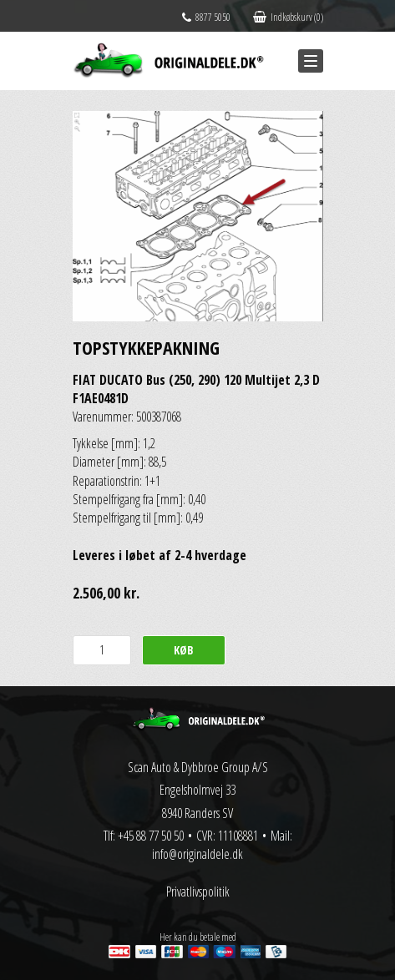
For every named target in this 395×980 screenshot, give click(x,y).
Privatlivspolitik (198, 892)
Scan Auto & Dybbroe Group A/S (198, 767)
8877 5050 (206, 17)
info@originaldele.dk (197, 854)
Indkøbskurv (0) (288, 17)
